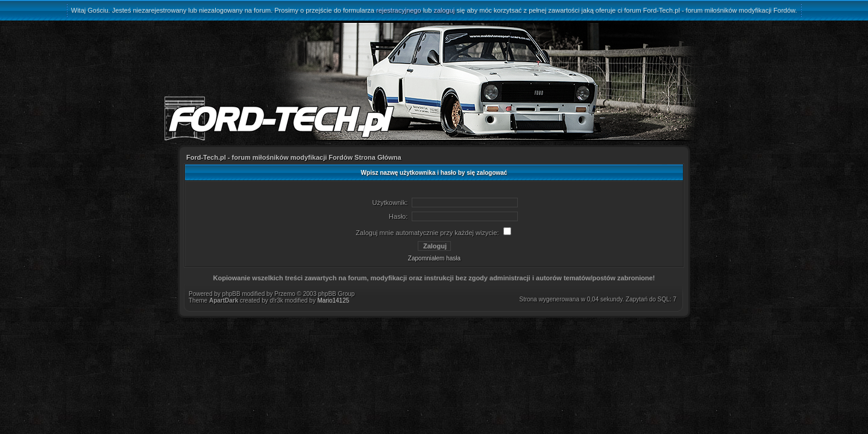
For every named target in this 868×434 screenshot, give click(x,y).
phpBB (231, 294)
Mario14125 (333, 300)
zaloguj (444, 10)
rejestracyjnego (399, 10)
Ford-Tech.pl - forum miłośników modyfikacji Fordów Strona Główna (294, 157)
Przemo (285, 294)
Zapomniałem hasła (434, 258)
